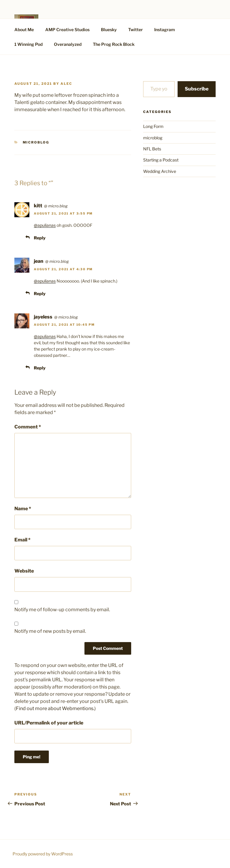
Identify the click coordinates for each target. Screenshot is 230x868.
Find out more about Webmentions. (55, 708)
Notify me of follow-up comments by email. (62, 610)
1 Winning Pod (28, 44)
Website (24, 571)
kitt (38, 206)
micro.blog (58, 206)
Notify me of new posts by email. (50, 631)
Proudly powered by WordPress (43, 854)
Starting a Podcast (161, 160)
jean (39, 261)
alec (66, 84)
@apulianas (45, 225)
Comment (28, 427)
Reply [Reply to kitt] (40, 238)
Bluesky (109, 30)
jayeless (43, 317)
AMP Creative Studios (67, 30)
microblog (36, 142)
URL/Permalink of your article (49, 723)
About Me (24, 30)
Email (22, 540)
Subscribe (197, 89)
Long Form (153, 126)
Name (23, 509)
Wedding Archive (160, 171)
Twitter (136, 30)
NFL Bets (152, 149)
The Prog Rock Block (114, 44)
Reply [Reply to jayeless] (40, 368)
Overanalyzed (68, 44)
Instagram (165, 30)
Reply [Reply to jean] (40, 293)
